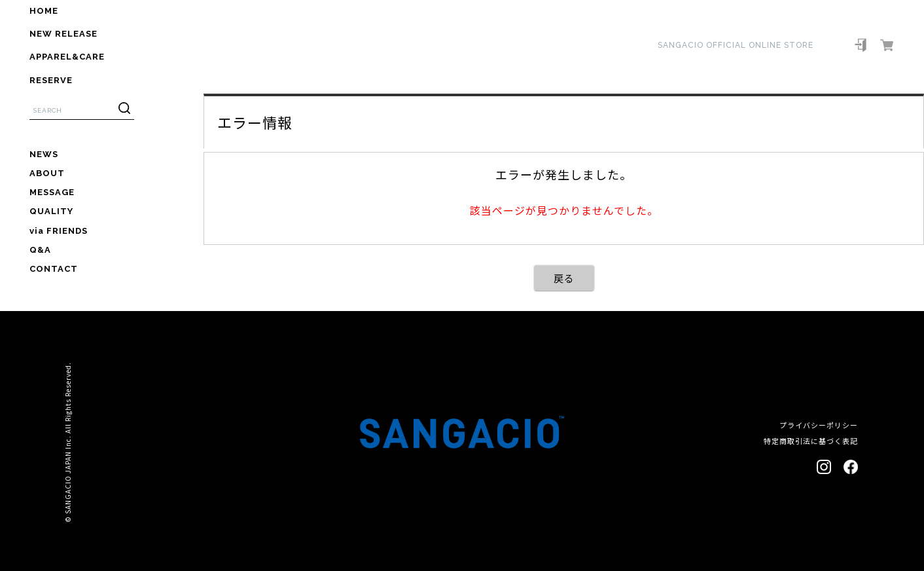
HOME (44, 11)
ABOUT (47, 173)
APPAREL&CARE (67, 57)
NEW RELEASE (63, 34)
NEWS (44, 154)
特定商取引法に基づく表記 (811, 441)
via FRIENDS (59, 231)
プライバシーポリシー (819, 425)
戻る (564, 278)
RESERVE (51, 80)
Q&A (40, 250)
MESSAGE (52, 192)
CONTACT (54, 269)
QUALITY (51, 211)
